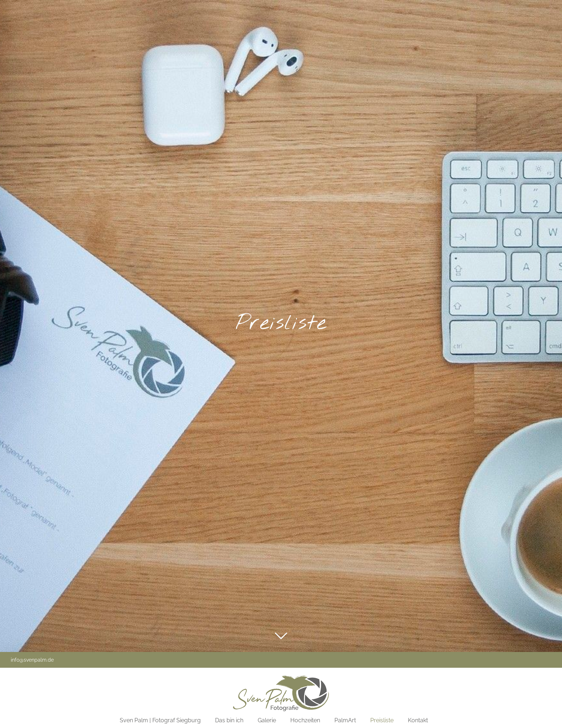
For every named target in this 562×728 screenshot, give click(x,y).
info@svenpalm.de (32, 660)
